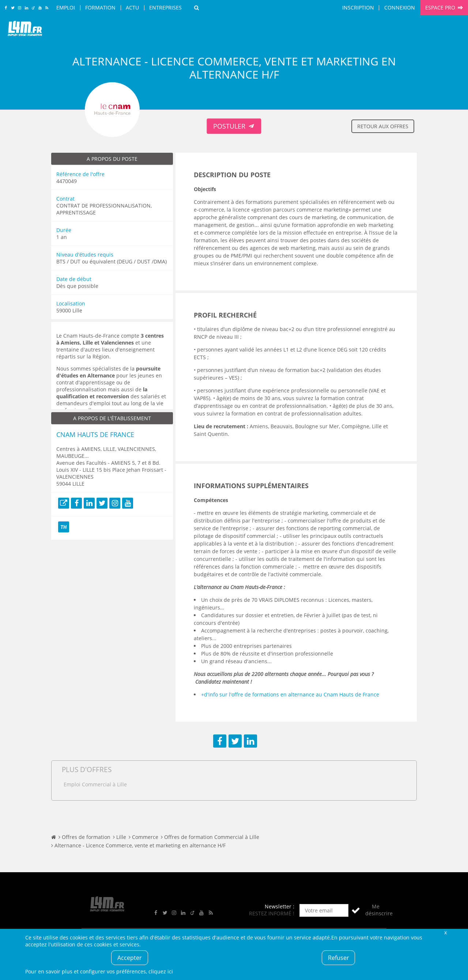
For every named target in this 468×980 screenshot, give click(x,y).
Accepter (130, 958)
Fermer (445, 932)
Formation (100, 7)
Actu (132, 7)
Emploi (66, 7)
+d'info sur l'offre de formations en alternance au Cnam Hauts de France (290, 694)
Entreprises (165, 7)
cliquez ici (161, 971)
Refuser (339, 958)
